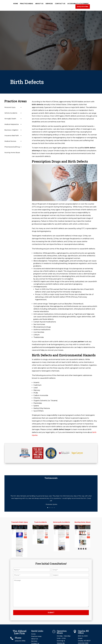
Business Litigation (11, 130)
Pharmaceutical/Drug (12, 147)
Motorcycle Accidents (61, 522)
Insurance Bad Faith (12, 136)
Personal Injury (10, 107)
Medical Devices (10, 141)
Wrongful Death (10, 119)
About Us (39, 4)
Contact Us (60, 4)
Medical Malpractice (12, 124)
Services (49, 4)
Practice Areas (27, 4)
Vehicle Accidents (11, 113)
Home (16, 4)
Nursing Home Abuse (12, 153)
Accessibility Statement (78, 4)
